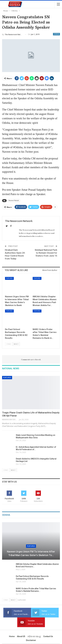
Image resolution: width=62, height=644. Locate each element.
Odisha (56, 34)
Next (16, 344)
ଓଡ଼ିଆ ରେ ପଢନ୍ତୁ (34, 636)
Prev (9, 344)
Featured (9, 278)
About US (21, 636)
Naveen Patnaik (14, 201)
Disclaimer (31, 640)
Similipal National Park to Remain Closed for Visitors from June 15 (46, 253)
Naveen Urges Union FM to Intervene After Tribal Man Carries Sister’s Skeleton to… (31, 553)
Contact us (48, 636)
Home (12, 636)
